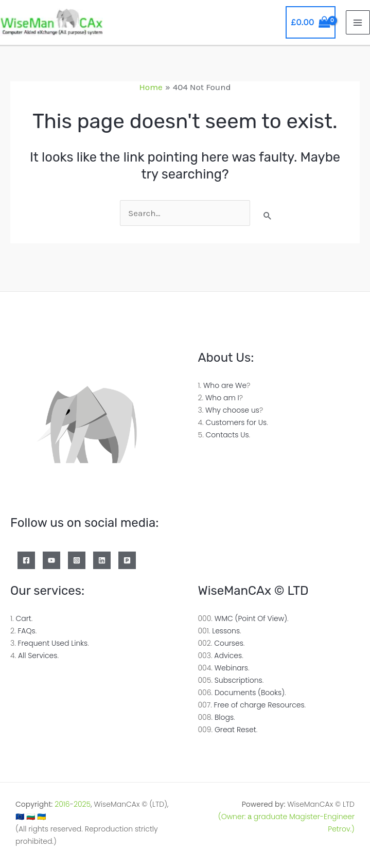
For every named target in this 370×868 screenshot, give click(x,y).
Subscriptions (239, 680)
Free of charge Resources (259, 705)
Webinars (231, 668)
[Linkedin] (102, 560)
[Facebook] (26, 560)
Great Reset (235, 730)
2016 (62, 804)
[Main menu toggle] (358, 23)
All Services (38, 656)
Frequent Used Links (53, 643)
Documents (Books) (250, 693)
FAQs (26, 631)
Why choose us (232, 410)
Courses (229, 643)
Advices (228, 656)
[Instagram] (77, 560)
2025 (82, 804)
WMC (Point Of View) (251, 618)
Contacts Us (227, 435)
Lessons (226, 631)
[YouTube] (51, 560)
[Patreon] (127, 560)
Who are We (225, 385)
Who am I (222, 398)
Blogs (224, 717)
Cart (23, 618)
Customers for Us (236, 422)
